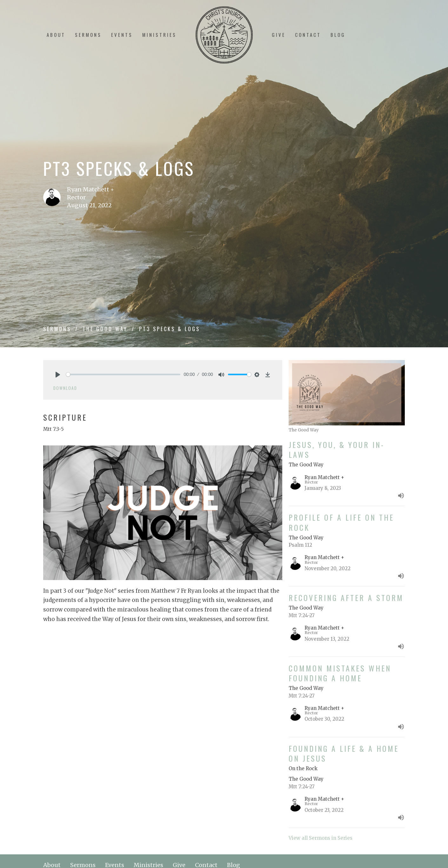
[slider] (123, 374)
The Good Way (105, 329)
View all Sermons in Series (321, 838)
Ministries (159, 35)
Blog (338, 35)
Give (279, 35)
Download (65, 388)
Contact (308, 35)
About (56, 35)
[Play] (58, 375)
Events (122, 35)
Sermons (88, 35)
